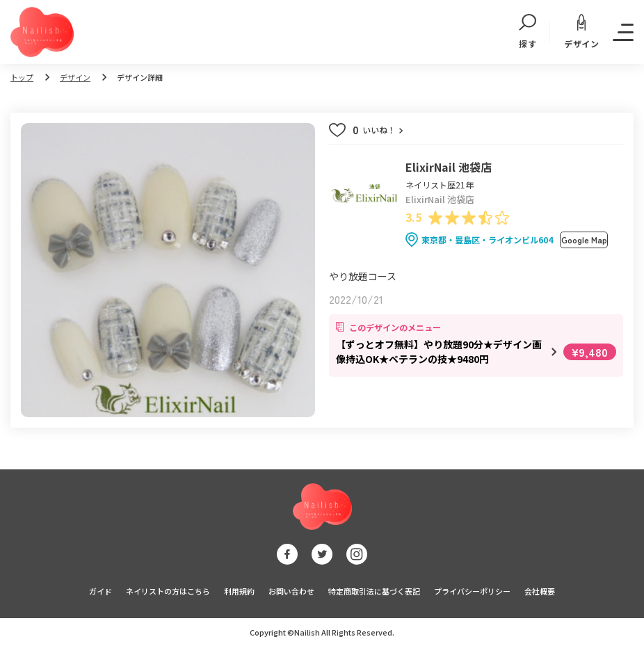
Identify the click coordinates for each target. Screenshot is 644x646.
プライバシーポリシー (472, 591)
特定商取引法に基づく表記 (374, 591)
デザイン (581, 32)
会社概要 (540, 591)
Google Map (584, 240)
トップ (22, 77)
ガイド (100, 591)
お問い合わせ (291, 591)
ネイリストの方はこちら (168, 591)
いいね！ (378, 130)
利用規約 (239, 591)
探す (528, 32)
